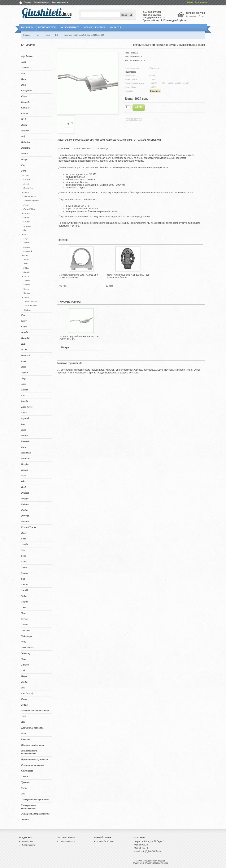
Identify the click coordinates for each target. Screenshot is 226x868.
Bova (24, 85)
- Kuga (25, 238)
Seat (23, 550)
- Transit (26, 297)
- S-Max (26, 268)
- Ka (24, 230)
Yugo (24, 659)
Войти (190, 2)
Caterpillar (26, 91)
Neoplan (25, 464)
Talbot (24, 596)
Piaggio (25, 499)
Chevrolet (26, 102)
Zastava (25, 665)
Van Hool (26, 630)
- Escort (26, 184)
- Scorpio (26, 272)
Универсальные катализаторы (29, 807)
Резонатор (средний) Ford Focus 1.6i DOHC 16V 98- (79, 338)
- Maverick (27, 243)
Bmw (24, 79)
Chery (24, 96)
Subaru (25, 585)
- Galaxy (26, 222)
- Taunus (26, 289)
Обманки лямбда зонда (33, 745)
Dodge (24, 159)
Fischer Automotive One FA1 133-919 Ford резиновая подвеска (128, 276)
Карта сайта (29, 845)
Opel (23, 487)
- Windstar (27, 310)
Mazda (24, 436)
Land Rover (27, 407)
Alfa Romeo (27, 56)
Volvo (24, 642)
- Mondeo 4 (27, 251)
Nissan (24, 470)
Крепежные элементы (33, 728)
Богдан (25, 682)
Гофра (24, 705)
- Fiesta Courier (29, 196)
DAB (24, 119)
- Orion (25, 255)
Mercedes (26, 441)
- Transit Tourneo (30, 306)
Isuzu (24, 361)
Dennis (25, 154)
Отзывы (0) (102, 149)
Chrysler (25, 108)
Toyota (24, 619)
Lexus (24, 413)
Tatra (24, 613)
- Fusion (26, 217)
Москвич (26, 739)
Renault (25, 521)
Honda (24, 332)
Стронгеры (27, 771)
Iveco (24, 367)
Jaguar (25, 372)
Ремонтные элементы (33, 765)
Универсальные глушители (35, 799)
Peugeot (25, 493)
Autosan (25, 68)
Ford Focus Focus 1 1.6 (135, 60)
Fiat (23, 165)
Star (23, 579)
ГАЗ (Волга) (27, 693)
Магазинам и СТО (70, 27)
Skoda (24, 562)
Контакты (115, 27)
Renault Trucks (29, 527)
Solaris (25, 573)
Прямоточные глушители (35, 759)
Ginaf (24, 327)
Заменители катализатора (35, 711)
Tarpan (25, 602)
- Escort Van (27, 188)
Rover (24, 533)
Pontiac (25, 510)
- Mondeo (26, 247)
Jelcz (24, 384)
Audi (24, 62)
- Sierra (25, 276)
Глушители (27, 27)
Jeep (23, 378)
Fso (23, 315)
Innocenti (26, 355)
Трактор (26, 782)
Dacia (24, 125)
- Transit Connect (30, 301)
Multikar (25, 458)
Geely (24, 321)
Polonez (25, 504)
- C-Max (26, 175)
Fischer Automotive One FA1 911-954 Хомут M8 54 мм (79, 276)
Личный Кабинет (105, 841)
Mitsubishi (26, 453)
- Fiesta (25, 192)
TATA (24, 607)
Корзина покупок (60, 2)
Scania (24, 544)
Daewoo (25, 131)
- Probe (25, 259)
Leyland (25, 418)
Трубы (24, 788)
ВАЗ (23, 688)
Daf (23, 136)
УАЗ (23, 794)
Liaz (23, 424)
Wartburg (26, 653)
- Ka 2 (25, 234)
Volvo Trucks (27, 648)
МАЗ (24, 734)
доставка (134, 373)
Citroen (25, 113)
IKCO (24, 350)
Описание (64, 149)
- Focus (25, 205)
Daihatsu (26, 142)
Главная (28, 2)
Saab (24, 539)
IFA (23, 344)
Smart (24, 567)
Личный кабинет (42, 2)
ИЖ (23, 722)
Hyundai (25, 338)
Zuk (23, 670)
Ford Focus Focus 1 (134, 57)
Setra (24, 556)
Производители (47, 27)
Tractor (25, 625)
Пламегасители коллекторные (29, 752)
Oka (23, 481)
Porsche (25, 516)
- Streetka (26, 280)
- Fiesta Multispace (30, 201)
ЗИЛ (24, 716)
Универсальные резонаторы (35, 814)
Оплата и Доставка (95, 27)
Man (23, 430)
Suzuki (24, 590)
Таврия (25, 777)
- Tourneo (26, 293)
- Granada (27, 226)
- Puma (25, 264)
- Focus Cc (27, 213)
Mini (24, 447)
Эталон (25, 819)
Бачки (24, 676)
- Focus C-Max (29, 209)
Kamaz (24, 390)
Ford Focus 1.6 (131, 53)
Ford (24, 171)
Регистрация (201, 2)
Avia (23, 73)
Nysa (24, 476)
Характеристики (83, 149)
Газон (24, 699)
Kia (23, 395)
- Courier (26, 180)
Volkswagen (27, 636)
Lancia (25, 401)
